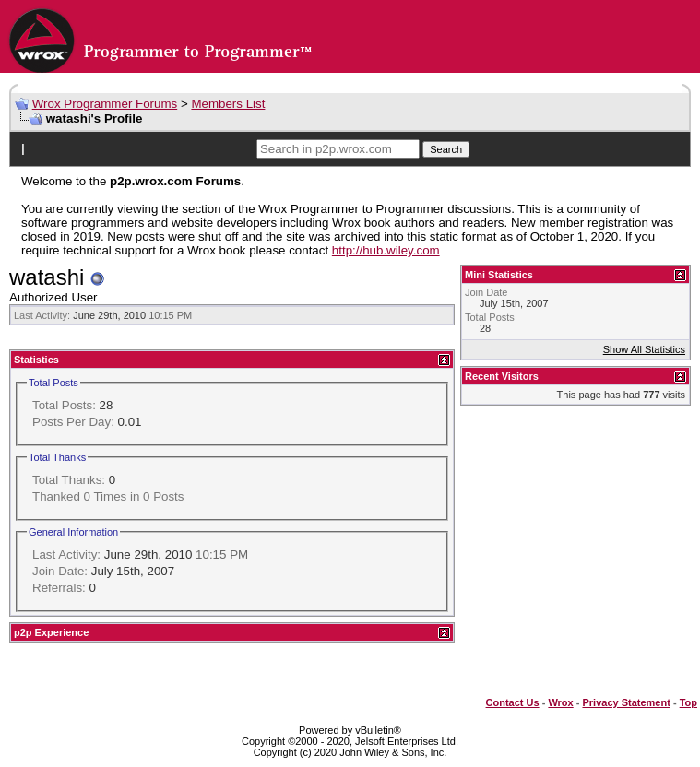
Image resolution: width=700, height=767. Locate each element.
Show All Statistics (644, 349)
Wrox (560, 702)
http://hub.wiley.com (386, 250)
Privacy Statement (626, 702)
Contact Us (513, 702)
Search (446, 149)
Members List (228, 104)
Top (688, 702)
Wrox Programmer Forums (105, 104)
